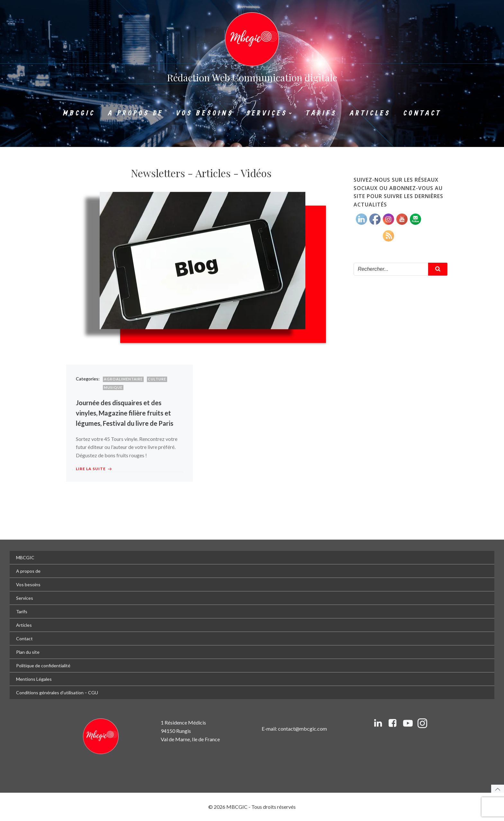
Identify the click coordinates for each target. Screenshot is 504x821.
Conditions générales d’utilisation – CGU (57, 693)
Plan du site (28, 652)
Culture (157, 379)
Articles (370, 113)
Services (270, 113)
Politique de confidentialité (43, 666)
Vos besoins (205, 113)
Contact (422, 113)
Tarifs (321, 113)
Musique (113, 387)
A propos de (136, 113)
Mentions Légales (34, 679)
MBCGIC (79, 113)
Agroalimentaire (123, 379)
